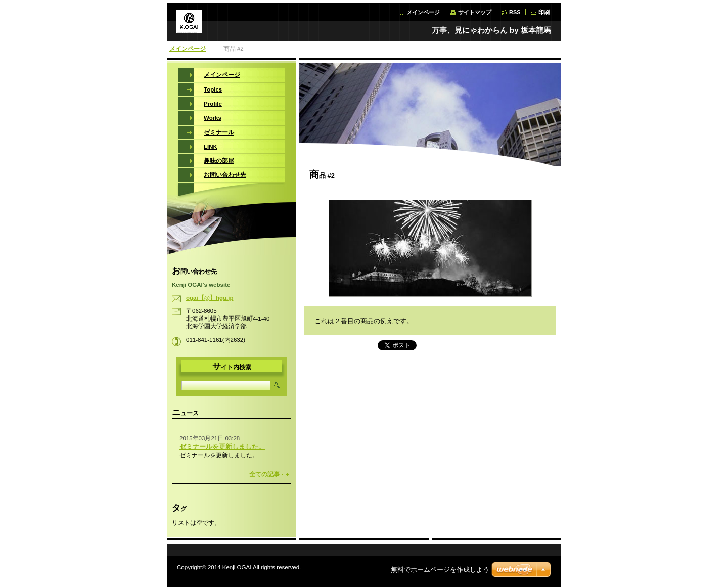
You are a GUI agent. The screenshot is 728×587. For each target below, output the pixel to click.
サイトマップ (475, 12)
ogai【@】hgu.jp (210, 298)
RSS (515, 12)
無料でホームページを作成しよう (440, 570)
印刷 (544, 12)
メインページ (423, 12)
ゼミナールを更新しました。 (222, 447)
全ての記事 (264, 474)
